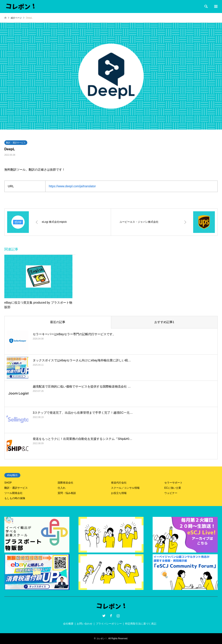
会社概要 (68, 624)
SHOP (8, 483)
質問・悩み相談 (67, 493)
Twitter (104, 616)
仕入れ (62, 488)
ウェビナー (171, 493)
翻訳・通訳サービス (16, 143)
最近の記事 (58, 322)
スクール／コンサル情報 (125, 488)
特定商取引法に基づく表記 (141, 624)
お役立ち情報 (119, 493)
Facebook (111, 616)
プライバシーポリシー (109, 624)
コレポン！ (102, 638)
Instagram (118, 616)
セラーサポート (173, 483)
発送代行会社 (119, 483)
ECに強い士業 (173, 488)
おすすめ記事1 (164, 322)
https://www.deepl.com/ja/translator (72, 186)
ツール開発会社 (13, 493)
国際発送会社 (65, 483)
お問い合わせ (85, 624)
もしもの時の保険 (15, 498)
